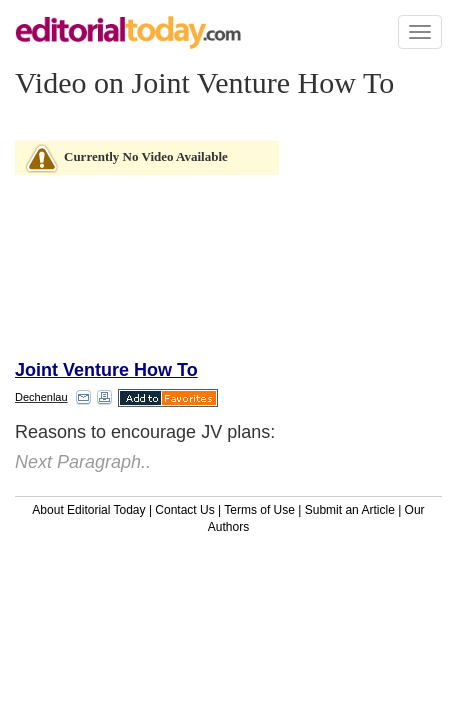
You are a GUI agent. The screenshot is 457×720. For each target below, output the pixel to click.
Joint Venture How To (106, 370)
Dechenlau (41, 397)
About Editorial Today (88, 510)
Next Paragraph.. (83, 462)
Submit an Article (350, 510)
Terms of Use (259, 510)
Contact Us (184, 510)
